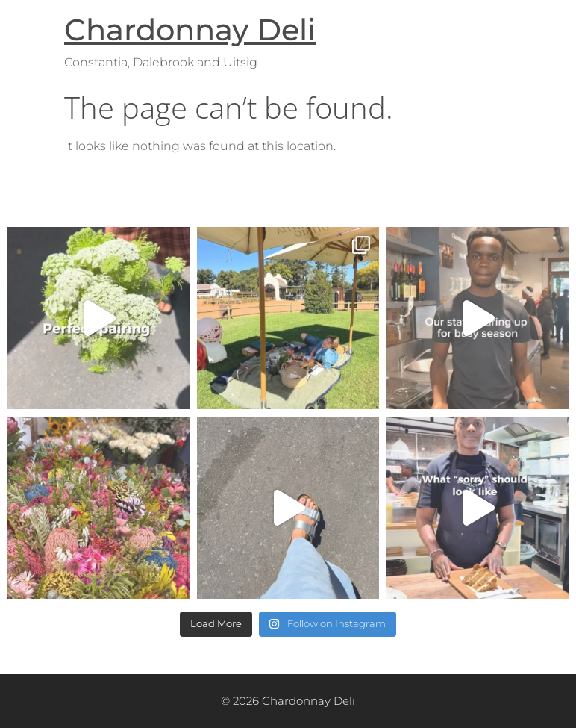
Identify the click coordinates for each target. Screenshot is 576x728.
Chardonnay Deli (190, 29)
